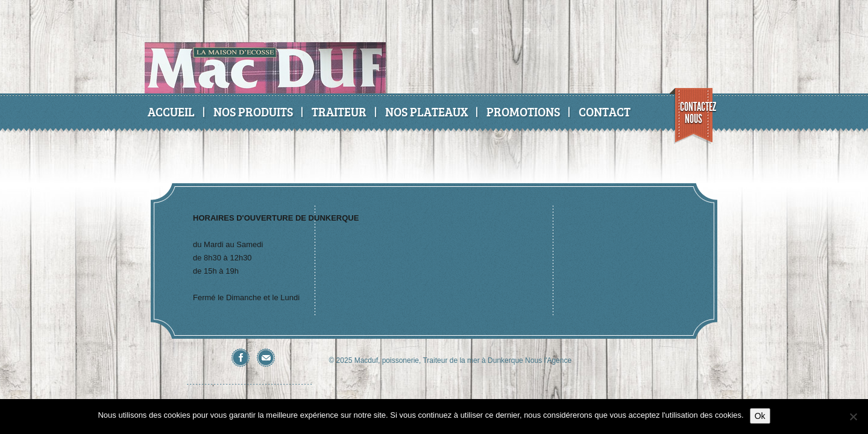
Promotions (523, 112)
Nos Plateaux (426, 112)
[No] (853, 417)
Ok (760, 416)
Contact (605, 112)
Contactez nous (697, 113)
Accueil (171, 112)
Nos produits (253, 112)
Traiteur (339, 112)
